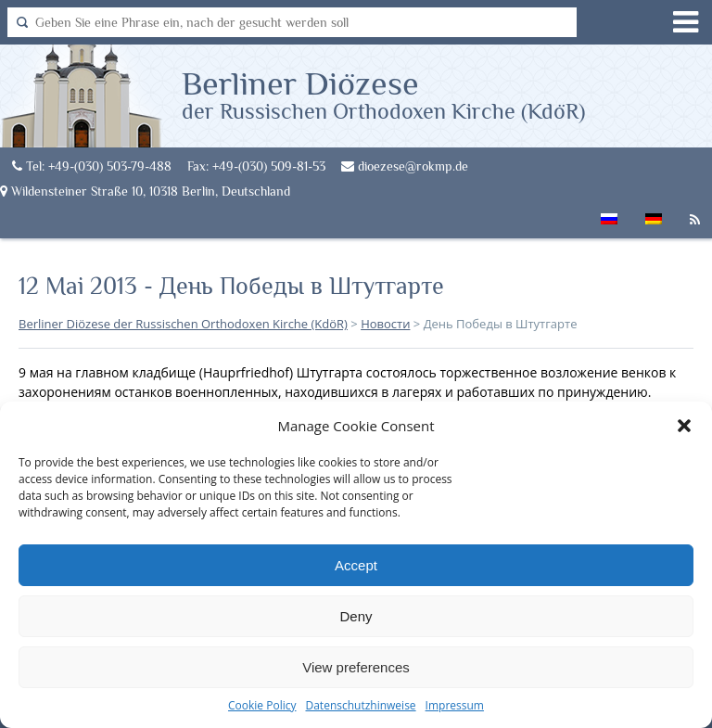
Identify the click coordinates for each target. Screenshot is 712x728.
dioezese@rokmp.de (405, 166)
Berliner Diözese (383, 94)
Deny (356, 616)
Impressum (455, 705)
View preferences (356, 667)
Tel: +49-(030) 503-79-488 (92, 166)
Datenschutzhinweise (360, 705)
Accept (356, 565)
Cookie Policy (262, 705)
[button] (684, 426)
